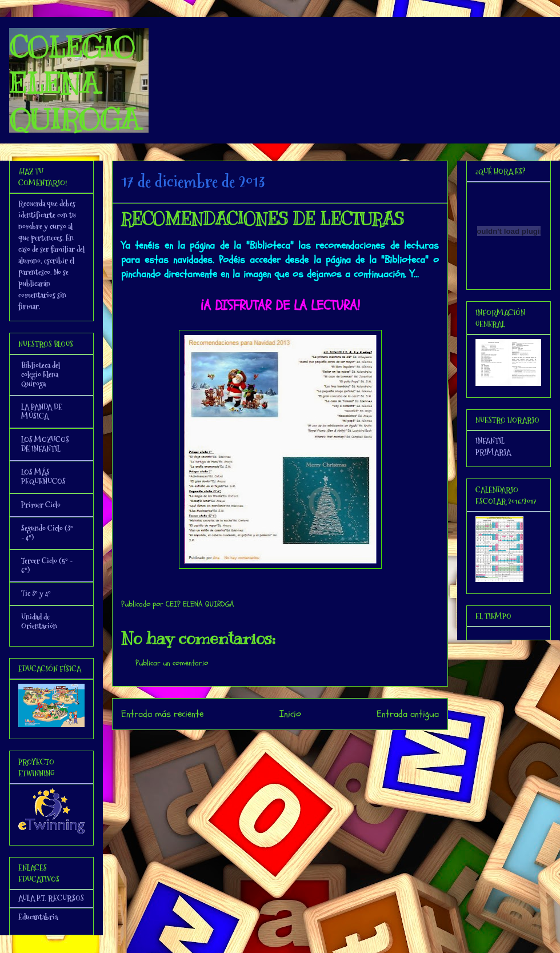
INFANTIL (490, 441)
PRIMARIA (493, 452)
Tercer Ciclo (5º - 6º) (47, 565)
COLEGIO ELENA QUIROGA (74, 83)
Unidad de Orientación (39, 621)
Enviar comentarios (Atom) (303, 745)
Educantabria (38, 917)
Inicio (290, 714)
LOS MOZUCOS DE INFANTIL (45, 444)
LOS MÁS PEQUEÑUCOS (43, 477)
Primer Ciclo (41, 505)
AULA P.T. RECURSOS (51, 898)
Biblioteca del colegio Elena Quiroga (41, 374)
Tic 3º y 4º (36, 593)
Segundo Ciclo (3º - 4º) (47, 533)
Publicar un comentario (172, 663)
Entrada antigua (408, 714)
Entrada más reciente (162, 714)
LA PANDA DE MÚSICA (42, 412)
